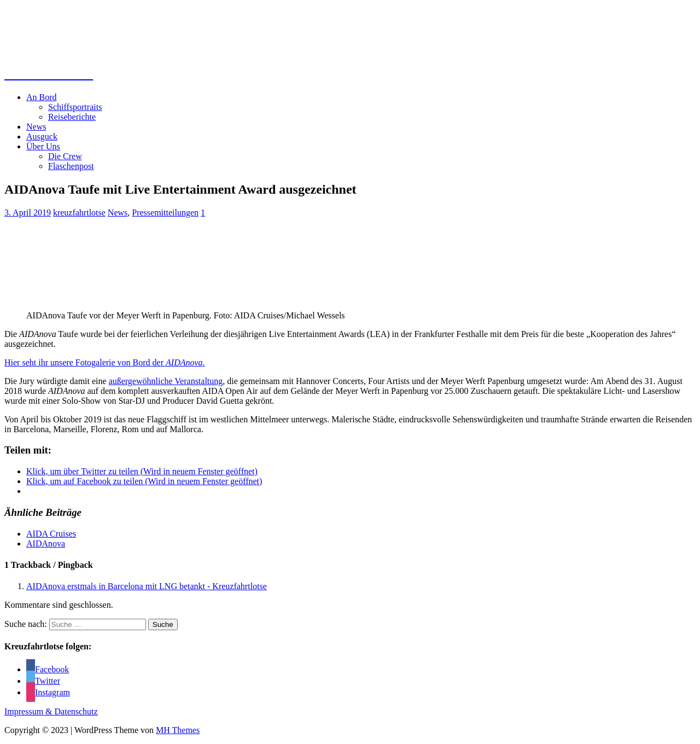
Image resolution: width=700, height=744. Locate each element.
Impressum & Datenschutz (51, 711)
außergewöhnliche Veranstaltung (166, 381)
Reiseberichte (72, 117)
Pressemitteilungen (165, 213)
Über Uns (43, 146)
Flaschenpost (71, 166)
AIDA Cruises (51, 534)
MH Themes (178, 730)
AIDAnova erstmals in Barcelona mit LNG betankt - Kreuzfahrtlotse (147, 586)
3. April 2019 (28, 213)
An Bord (42, 97)
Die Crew (65, 156)
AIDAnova (46, 544)
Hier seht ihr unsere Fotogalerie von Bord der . (105, 362)
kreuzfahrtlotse (79, 213)
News (36, 127)
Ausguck (42, 136)
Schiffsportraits (75, 107)
